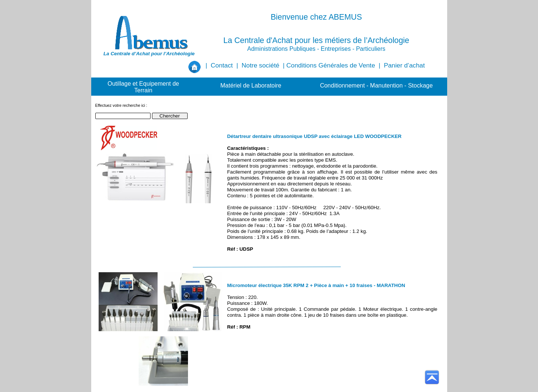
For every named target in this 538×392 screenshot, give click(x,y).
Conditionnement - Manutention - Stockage (376, 85)
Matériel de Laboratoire (251, 85)
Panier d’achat (404, 65)
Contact (222, 65)
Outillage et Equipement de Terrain (143, 87)
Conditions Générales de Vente (331, 65)
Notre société (261, 65)
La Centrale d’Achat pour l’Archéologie (149, 54)
